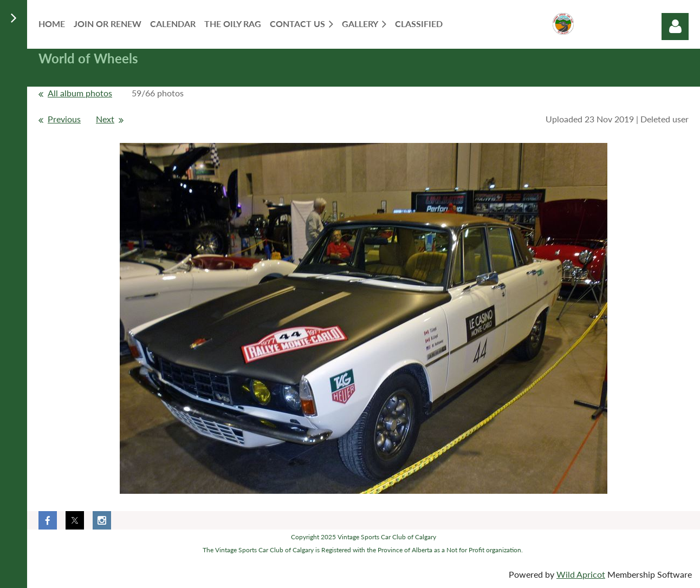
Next (105, 119)
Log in (675, 27)
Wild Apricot (581, 574)
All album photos (80, 93)
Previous (64, 119)
